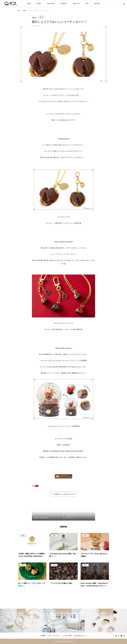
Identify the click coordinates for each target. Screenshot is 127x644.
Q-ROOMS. (64, 4)
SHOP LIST (76, 4)
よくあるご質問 (67, 636)
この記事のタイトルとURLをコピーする (64, 494)
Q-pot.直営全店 (55, 451)
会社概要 (43, 636)
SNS (87, 4)
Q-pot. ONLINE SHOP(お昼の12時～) (72, 451)
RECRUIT (97, 4)
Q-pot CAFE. (51, 4)
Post (33, 486)
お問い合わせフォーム (80, 636)
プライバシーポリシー (54, 636)
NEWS (29, 4)
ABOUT (39, 4)
